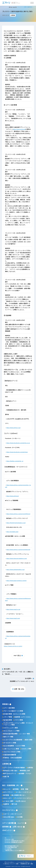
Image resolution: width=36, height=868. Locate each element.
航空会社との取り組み (10, 771)
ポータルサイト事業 (10, 743)
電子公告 (14, 804)
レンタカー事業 (25, 734)
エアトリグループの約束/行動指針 (14, 768)
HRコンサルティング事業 (11, 731)
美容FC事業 (29, 740)
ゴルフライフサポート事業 (12, 752)
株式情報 (6, 795)
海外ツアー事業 (8, 737)
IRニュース (7, 789)
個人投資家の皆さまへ (19, 795)
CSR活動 (20, 817)
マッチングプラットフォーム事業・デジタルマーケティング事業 (18, 724)
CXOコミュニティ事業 (11, 728)
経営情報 (16, 789)
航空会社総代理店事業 (10, 734)
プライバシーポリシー (10, 862)
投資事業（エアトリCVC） (23, 717)
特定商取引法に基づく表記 (27, 864)
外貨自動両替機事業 (10, 755)
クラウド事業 (19, 720)
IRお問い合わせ (21, 801)
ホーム (10, 7)
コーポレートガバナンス (24, 792)
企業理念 (30, 768)
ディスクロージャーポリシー (24, 798)
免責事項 (6, 804)
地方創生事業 (8, 720)
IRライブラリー (8, 792)
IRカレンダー (8, 798)
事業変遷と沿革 (25, 771)
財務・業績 (25, 789)
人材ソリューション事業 (11, 749)
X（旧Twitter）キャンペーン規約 (11, 864)
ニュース (15, 7)
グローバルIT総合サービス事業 (13, 711)
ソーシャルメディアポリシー (23, 862)
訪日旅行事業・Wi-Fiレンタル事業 (14, 714)
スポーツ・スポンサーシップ (13, 814)
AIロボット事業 (26, 749)
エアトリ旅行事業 (9, 708)
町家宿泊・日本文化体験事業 (13, 758)
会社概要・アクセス (25, 774)
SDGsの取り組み (9, 817)
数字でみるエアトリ (10, 774)
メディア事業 (8, 717)
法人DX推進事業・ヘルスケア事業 (14, 746)
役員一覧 (6, 777)
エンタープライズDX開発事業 (13, 740)
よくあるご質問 (8, 801)
